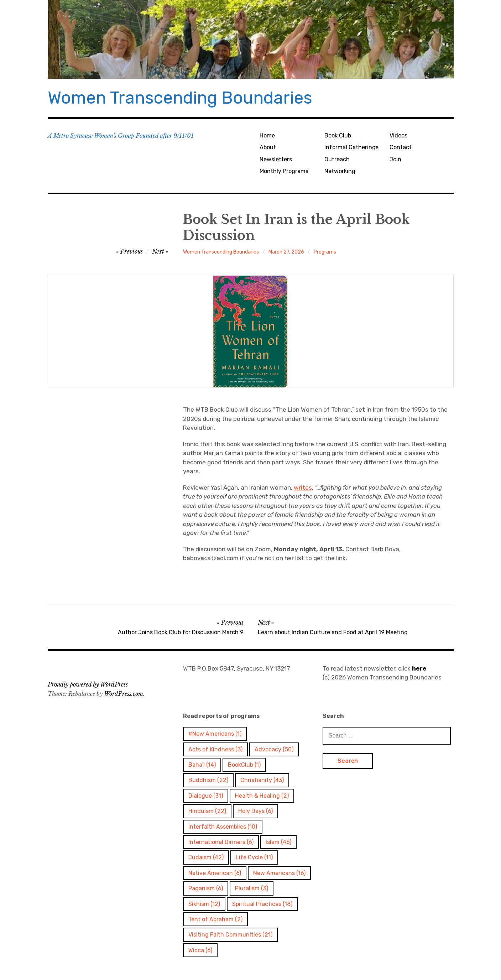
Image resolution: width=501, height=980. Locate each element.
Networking (340, 171)
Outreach (337, 159)
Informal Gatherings (351, 147)
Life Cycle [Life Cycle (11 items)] (254, 857)
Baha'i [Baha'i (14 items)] (202, 765)
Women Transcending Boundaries (180, 98)
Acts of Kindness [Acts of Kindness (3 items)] (215, 749)
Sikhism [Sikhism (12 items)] (204, 904)
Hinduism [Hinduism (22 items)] (207, 811)
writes (303, 488)
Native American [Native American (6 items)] (215, 873)
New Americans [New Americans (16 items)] (279, 873)
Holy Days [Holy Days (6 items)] (255, 811)
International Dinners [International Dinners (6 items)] (221, 842)
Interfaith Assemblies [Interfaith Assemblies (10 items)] (223, 827)
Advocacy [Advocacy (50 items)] (274, 749)
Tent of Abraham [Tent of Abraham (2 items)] (215, 919)
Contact (401, 147)
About (268, 147)
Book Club (338, 135)
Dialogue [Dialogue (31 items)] (206, 796)
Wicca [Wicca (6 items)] (200, 950)
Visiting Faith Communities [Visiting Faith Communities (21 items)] (230, 935)
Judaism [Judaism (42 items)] (206, 857)
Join (395, 159)
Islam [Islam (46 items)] (278, 842)
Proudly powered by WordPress (88, 684)
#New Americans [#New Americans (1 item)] (215, 734)
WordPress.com (124, 694)
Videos (398, 135)
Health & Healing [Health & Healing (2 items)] (262, 796)
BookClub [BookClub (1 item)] (244, 765)
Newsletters (276, 159)
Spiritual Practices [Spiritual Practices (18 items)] (262, 904)
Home (267, 135)
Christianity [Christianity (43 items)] (262, 780)
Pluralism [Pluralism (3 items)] (252, 888)
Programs (325, 252)
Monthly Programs (284, 171)
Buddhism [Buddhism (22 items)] (208, 780)
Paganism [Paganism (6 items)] (206, 888)
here (419, 668)
